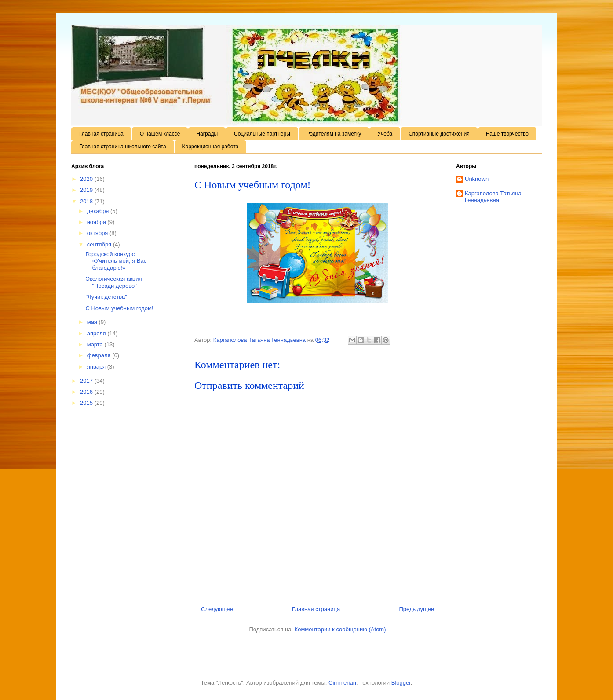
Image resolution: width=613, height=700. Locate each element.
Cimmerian (342, 683)
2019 (87, 190)
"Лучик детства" (106, 297)
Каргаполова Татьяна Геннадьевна (493, 197)
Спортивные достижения (439, 134)
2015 (87, 403)
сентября (100, 244)
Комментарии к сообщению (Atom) (340, 629)
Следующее (217, 609)
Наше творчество (507, 134)
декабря (99, 211)
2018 (87, 201)
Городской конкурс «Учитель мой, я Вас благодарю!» (116, 261)
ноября (97, 222)
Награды (207, 134)
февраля (100, 355)
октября (98, 233)
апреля (97, 333)
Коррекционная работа (211, 147)
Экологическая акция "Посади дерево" (113, 282)
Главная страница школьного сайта (123, 147)
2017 (87, 381)
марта (96, 344)
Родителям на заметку (334, 134)
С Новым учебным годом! (119, 308)
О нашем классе (160, 134)
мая (93, 322)
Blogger (401, 683)
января (97, 367)
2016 (87, 392)
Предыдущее (416, 609)
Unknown (477, 179)
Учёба (385, 134)
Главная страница (101, 134)
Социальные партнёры (262, 134)
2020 (87, 179)
